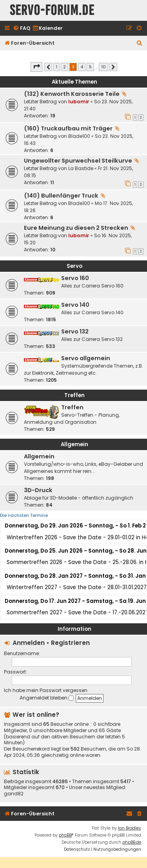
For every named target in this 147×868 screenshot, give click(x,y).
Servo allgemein (86, 358)
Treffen (74, 395)
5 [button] (90, 67)
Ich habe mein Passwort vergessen (46, 690)
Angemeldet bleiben (47, 698)
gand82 (14, 794)
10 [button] (103, 67)
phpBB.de (132, 842)
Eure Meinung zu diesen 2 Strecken (76, 228)
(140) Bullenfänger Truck (61, 196)
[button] (36, 67)
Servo (74, 266)
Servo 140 (75, 305)
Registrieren (70, 643)
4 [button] (82, 67)
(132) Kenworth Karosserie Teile (72, 94)
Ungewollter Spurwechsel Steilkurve (78, 161)
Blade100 (79, 136)
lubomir (79, 102)
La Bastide (81, 168)
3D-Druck (38, 490)
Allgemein (74, 444)
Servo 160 (75, 278)
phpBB (65, 835)
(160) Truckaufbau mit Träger (68, 128)
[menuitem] (22, 28)
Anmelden (29, 643)
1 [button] (56, 67)
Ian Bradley (130, 828)
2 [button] (64, 67)
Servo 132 (75, 331)
